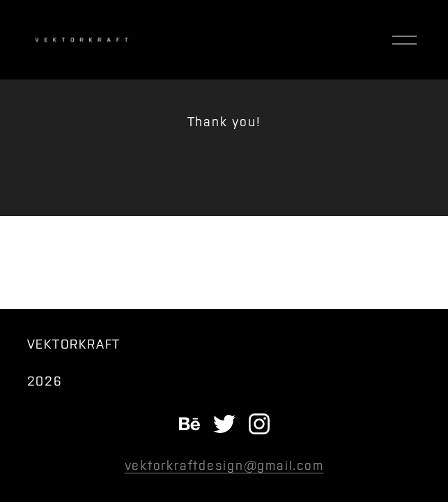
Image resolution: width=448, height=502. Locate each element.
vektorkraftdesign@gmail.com (224, 466)
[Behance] (190, 424)
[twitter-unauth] (224, 424)
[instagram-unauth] (259, 424)
